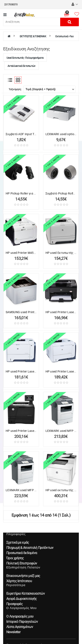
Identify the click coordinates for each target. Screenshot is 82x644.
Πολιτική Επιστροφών (22, 563)
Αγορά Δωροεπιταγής (21, 599)
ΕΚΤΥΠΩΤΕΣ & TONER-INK (33, 36)
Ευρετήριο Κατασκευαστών (25, 594)
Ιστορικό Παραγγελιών (22, 622)
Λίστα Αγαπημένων (20, 627)
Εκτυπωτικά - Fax (64, 36)
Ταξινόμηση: (15, 89)
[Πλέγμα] (18, 80)
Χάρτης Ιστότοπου (19, 581)
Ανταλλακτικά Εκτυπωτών (21, 66)
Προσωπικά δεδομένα (22, 553)
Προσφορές (15, 604)
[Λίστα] (10, 80)
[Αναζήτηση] (32, 22)
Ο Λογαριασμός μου (20, 616)
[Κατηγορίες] (5, 15)
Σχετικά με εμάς (18, 542)
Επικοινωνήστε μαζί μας (23, 576)
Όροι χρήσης (15, 558)
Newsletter (13, 632)
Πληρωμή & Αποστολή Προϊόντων (30, 548)
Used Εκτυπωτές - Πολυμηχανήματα (25, 58)
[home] (9, 36)
